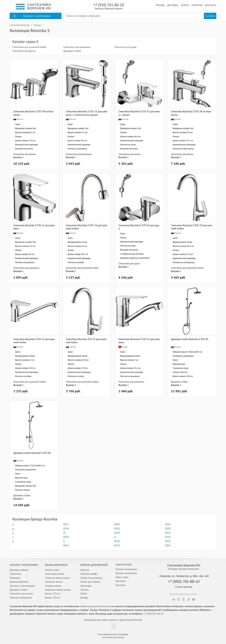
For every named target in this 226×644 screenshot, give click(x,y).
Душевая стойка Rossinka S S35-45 (190, 339)
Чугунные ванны (54, 582)
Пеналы (84, 590)
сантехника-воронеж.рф (113, 637)
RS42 (66, 545)
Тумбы (84, 594)
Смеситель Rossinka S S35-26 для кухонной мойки (87, 227)
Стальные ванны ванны (57, 578)
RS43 (168, 545)
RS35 (168, 537)
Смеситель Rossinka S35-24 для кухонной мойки (86, 341)
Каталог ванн (52, 570)
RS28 (117, 533)
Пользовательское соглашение (113, 634)
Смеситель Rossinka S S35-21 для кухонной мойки (34, 341)
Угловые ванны (53, 586)
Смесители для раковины (77, 47)
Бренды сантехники (126, 573)
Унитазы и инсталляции (22, 586)
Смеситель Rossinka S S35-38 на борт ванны (191, 113)
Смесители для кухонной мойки (29, 47)
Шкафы (84, 598)
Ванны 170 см (53, 594)
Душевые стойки (72, 51)
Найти (210, 16)
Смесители (15, 574)
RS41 (168, 541)
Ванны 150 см (53, 598)
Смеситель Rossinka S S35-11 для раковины (34, 227)
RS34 (168, 524)
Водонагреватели (19, 582)
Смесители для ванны (24, 51)
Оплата (185, 5)
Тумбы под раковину (91, 578)
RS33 (117, 545)
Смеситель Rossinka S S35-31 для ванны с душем (139, 113)
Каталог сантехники (126, 569)
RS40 (117, 524)
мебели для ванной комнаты (95, 606)
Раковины (15, 578)
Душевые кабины (19, 570)
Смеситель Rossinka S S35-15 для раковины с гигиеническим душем (87, 113)
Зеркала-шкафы (89, 574)
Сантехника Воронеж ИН (184, 565)
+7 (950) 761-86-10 (109, 6)
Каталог (32, 16)
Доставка (173, 5)
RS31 (168, 533)
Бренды (160, 5)
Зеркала (85, 570)
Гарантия (197, 5)
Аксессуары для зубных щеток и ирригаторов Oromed (113, 620)
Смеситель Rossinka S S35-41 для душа (139, 227)
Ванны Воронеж (56, 565)
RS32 (168, 529)
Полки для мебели (90, 582)
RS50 (66, 537)
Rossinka (18, 157)
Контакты (210, 5)
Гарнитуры (86, 586)
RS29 (66, 529)
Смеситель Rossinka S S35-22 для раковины (139, 341)
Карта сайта (122, 577)
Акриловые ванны (55, 574)
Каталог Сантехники (24, 565)
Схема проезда (184, 587)
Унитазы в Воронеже (21, 598)
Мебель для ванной (94, 565)
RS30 (117, 529)
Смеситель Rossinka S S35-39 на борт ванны (33, 113)
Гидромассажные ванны (58, 590)
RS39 (117, 541)
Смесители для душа (125, 47)
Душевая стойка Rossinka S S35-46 (32, 453)
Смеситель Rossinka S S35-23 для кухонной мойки (192, 227)
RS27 (66, 524)
